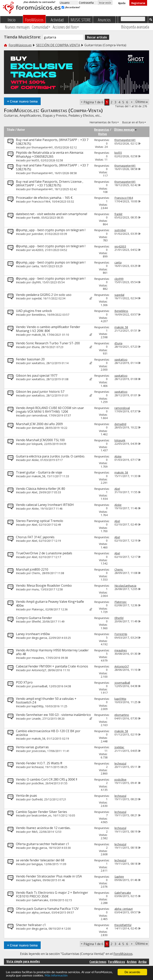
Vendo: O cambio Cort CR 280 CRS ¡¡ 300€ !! (47, 779)
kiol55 (35, 160)
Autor (21, 130)
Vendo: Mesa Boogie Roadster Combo (44, 585)
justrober (37, 234)
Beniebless (39, 315)
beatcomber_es (41, 815)
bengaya (37, 864)
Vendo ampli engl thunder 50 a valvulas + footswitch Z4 (46, 701)
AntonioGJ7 (39, 670)
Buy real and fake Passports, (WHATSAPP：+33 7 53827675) (52, 142)
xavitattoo (38, 363)
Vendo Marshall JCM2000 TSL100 (40, 440)
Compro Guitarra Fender (34, 618)
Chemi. (36, 573)
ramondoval (39, 415)
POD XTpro (24, 682)
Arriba (142, 962)
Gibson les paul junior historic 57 (40, 392)
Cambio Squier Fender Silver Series (41, 812)
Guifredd (37, 799)
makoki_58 (38, 335)
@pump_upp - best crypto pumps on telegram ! (51, 230)
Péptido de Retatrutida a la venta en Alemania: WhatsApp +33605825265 (50, 155)
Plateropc (38, 609)
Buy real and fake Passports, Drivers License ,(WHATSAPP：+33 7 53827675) (50, 184)
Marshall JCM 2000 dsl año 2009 (39, 424)
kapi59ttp (38, 706)
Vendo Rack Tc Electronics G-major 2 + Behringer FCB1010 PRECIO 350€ (52, 895)
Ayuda (122, 3)
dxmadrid (38, 428)
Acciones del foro (65, 27)
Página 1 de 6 (93, 102)
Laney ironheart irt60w (33, 634)
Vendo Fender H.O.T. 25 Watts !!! (39, 763)
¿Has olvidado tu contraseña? (39, 2)
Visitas (103, 134)
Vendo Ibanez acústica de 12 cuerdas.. (43, 828)
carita (35, 266)
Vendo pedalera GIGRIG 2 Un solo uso (44, 295)
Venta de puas (26, 795)
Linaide (36, 719)
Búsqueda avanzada (135, 27)
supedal (37, 298)
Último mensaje (125, 130)
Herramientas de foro (103, 122)
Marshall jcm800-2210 (32, 569)
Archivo (132, 962)
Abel (34, 492)
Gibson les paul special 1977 (37, 375)
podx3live (38, 783)
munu (35, 589)
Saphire (36, 880)
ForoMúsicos (34, 20)
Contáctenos (98, 962)
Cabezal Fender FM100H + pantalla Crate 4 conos (52, 666)
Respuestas (102, 130)
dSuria (36, 347)
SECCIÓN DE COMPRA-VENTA (58, 45)
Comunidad (40, 27)
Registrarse (138, 3)
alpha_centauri (41, 912)
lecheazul (38, 767)
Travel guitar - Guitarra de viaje (39, 472)
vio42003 (37, 250)
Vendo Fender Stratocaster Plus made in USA (49, 876)
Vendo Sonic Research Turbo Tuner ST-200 (48, 343)
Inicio (12, 20)
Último (142, 102)
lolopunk (37, 444)
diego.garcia (39, 638)
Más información (56, 975)
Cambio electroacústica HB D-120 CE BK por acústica (48, 733)
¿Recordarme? (71, 7)
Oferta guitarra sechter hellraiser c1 (42, 844)
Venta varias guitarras (32, 747)
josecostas (39, 751)
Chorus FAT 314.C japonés (35, 537)
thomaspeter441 (42, 147)
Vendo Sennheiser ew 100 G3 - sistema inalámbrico (53, 715)
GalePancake (40, 900)
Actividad (57, 20)
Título (11, 130)
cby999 (36, 282)
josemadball (39, 686)
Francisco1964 (41, 201)
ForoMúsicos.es (20, 45)
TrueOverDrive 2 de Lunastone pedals (44, 553)
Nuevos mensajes (17, 27)
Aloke (35, 460)
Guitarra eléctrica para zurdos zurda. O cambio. (50, 456)
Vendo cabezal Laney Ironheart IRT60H (45, 505)
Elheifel (36, 621)
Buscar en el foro (133, 122)
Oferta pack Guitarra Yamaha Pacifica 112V (47, 909)
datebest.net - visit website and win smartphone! (52, 214)
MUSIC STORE (81, 20)
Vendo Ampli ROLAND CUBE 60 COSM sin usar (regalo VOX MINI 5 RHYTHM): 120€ (50, 410)
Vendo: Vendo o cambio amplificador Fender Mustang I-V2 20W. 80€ (48, 329)
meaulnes (38, 658)
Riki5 (35, 832)
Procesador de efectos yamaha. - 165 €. (45, 198)
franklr (36, 218)
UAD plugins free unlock (34, 311)
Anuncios (104, 20)
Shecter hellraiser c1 (31, 925)
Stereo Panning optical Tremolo (40, 521)
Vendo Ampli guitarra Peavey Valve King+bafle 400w (50, 604)
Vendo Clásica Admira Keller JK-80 (41, 489)
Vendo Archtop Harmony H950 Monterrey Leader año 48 (52, 652)
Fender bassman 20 (30, 359)
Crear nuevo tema (22, 101)
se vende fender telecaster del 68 (40, 860)
